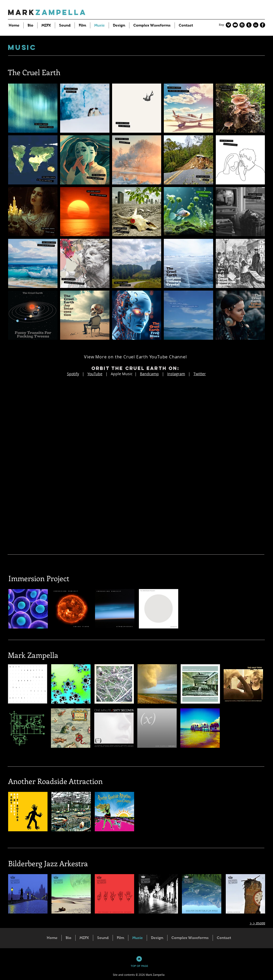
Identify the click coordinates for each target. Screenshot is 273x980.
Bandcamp (149, 374)
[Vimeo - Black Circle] (228, 25)
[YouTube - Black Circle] (235, 25)
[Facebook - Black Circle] (262, 25)
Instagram (176, 374)
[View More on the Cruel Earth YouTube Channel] (136, 357)
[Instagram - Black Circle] (242, 25)
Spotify (73, 374)
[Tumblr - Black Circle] (249, 25)
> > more (257, 923)
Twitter (200, 374)
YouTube (95, 374)
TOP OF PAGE (139, 966)
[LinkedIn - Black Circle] (256, 25)
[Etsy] (222, 25)
